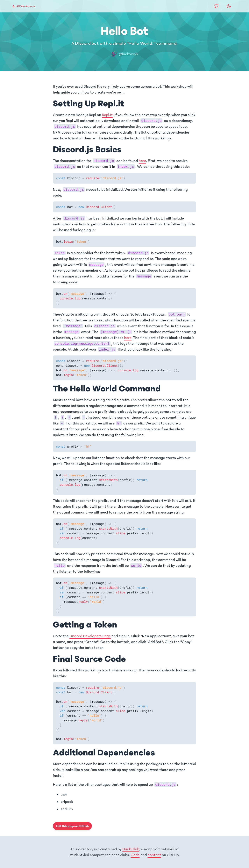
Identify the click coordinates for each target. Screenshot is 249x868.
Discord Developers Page (90, 636)
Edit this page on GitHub (72, 826)
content (154, 855)
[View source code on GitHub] (216, 6)
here (142, 161)
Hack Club (131, 849)
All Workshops (23, 6)
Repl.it (107, 115)
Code (135, 855)
